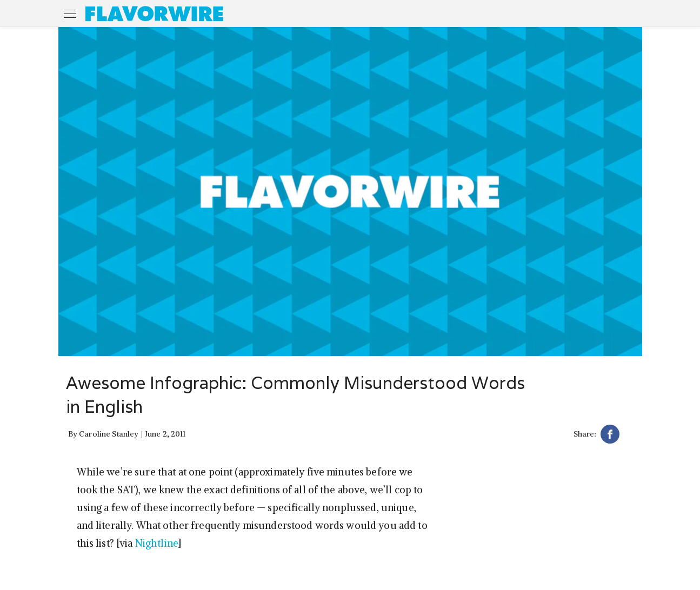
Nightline (157, 543)
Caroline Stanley (109, 434)
